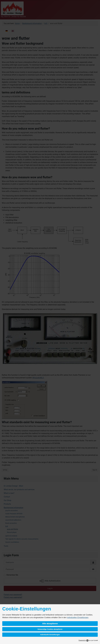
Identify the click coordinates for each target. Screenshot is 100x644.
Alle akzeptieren (50, 624)
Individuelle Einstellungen (50, 635)
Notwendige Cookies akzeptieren (50, 629)
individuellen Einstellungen (78, 618)
